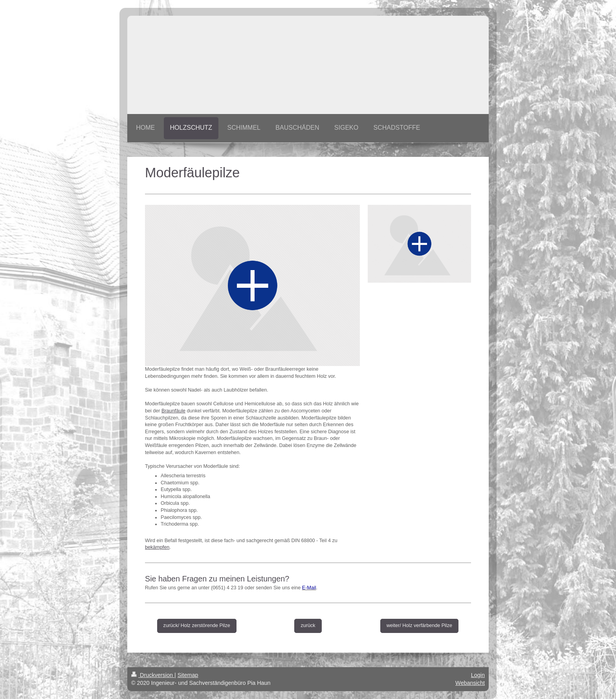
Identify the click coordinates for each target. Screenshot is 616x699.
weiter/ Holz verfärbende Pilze (419, 625)
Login (478, 675)
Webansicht (470, 683)
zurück (308, 625)
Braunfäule (173, 411)
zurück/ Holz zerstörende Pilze (197, 625)
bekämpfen (157, 547)
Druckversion (153, 675)
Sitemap (188, 675)
